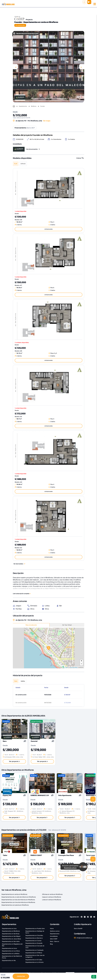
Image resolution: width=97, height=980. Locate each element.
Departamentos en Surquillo (34, 943)
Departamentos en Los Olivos (11, 951)
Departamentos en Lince (9, 948)
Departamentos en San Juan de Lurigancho (35, 956)
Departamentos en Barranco (34, 938)
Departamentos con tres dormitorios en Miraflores (18, 902)
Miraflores (34, 106)
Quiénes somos (55, 931)
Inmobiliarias (54, 936)
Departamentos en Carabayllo (34, 950)
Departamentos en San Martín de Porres (12, 957)
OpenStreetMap (74, 667)
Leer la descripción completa (22, 594)
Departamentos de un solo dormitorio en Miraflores (19, 897)
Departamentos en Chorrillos (34, 935)
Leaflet (66, 667)
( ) (89, 2)
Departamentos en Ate (9, 960)
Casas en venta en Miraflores (52, 897)
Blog (51, 944)
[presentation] (15, 67)
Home (52, 928)
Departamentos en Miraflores (11, 931)
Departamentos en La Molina (11, 953)
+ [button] (81, 661)
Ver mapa (47, 121)
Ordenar (80, 158)
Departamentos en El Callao (34, 960)
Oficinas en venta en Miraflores (52, 894)
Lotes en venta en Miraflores (52, 900)
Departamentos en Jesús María (11, 939)
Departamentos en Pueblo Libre (35, 928)
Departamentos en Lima (9, 928)
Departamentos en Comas (33, 941)
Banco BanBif (78, 928)
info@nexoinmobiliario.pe (84, 938)
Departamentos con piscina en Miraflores (15, 905)
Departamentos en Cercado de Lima (35, 947)
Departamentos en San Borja (11, 934)
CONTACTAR (21, 976)
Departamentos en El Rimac (34, 953)
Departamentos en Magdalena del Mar (12, 945)
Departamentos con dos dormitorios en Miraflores (18, 900)
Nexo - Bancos (55, 941)
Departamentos (23, 106)
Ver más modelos (19, 564)
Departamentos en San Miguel (11, 936)
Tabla (16, 681)
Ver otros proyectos (33, 149)
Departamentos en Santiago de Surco (35, 932)
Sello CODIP (54, 939)
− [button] (81, 664)
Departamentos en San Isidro (11, 941)
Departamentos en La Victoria (34, 962)
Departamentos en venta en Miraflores (14, 894)
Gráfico (23, 681)
